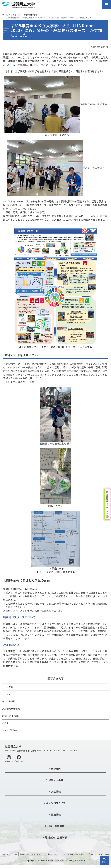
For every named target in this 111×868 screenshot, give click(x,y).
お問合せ (7, 723)
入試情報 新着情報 (11, 709)
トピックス (16, 15)
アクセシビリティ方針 (74, 854)
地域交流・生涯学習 (56, 837)
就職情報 (56, 815)
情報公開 (24, 854)
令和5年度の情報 (30, 15)
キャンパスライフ (56, 803)
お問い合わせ (54, 854)
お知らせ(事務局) (10, 716)
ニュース (6, 694)
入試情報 (56, 792)
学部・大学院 (56, 780)
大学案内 (56, 769)
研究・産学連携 (56, 826)
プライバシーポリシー (98, 854)
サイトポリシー (10, 730)
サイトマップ (38, 854)
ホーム (5, 15)
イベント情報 (9, 701)
